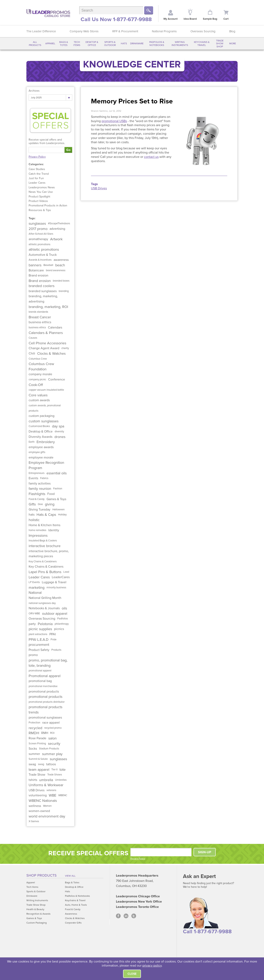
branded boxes (61, 281)
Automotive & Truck (43, 255)
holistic (34, 520)
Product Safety (39, 650)
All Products (35, 43)
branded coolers (42, 286)
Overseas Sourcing (203, 31)
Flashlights (37, 494)
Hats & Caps (46, 515)
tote (63, 770)
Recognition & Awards (38, 914)
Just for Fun (36, 178)
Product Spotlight (39, 197)
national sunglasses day (42, 603)
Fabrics (44, 478)
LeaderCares (61, 577)
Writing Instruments (180, 43)
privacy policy (152, 966)
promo (33, 655)
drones (60, 437)
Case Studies (37, 169)
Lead (66, 572)
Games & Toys (56, 499)
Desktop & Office (92, 43)
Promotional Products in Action (48, 205)
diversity (59, 431)
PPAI (53, 634)
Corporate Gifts (73, 923)
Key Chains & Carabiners (43, 562)
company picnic (37, 379)
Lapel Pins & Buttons (45, 572)
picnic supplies (40, 629)
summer (34, 754)
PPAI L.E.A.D (39, 640)
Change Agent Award (44, 348)
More (233, 43)
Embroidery (46, 442)
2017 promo (38, 229)
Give (40, 504)
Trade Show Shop (220, 44)
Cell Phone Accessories (47, 343)
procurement (39, 645)
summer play (52, 754)
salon (52, 738)
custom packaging (42, 416)
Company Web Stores (84, 31)
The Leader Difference (41, 31)
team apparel (39, 770)
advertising (57, 229)
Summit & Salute (38, 759)
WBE (52, 795)
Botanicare (36, 270)
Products (56, 650)
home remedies (37, 530)
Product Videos (38, 201)
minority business (56, 588)
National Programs (164, 31)
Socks (33, 749)
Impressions (38, 536)
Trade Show (37, 775)
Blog (232, 31)
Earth (32, 442)
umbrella (46, 780)
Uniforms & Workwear (46, 785)
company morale (40, 374)
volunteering (38, 795)
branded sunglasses (43, 291)
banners (35, 265)
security (54, 744)
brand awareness (56, 270)
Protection (34, 723)
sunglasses (37, 223)
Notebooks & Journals (44, 608)
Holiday (62, 515)
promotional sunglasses (45, 718)
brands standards (38, 312)
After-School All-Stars (41, 234)
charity (65, 348)
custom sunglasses (44, 421)
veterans (51, 790)
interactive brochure (45, 546)
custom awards (39, 400)
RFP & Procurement (125, 31)
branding (64, 291)
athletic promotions (39, 244)
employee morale (41, 457)
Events (33, 478)
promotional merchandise (43, 686)
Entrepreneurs (37, 473)
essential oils (57, 473)
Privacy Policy (37, 157)
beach (60, 265)
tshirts (33, 780)
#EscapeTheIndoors (59, 223)
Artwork (56, 239)
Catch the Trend (39, 174)
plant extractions (38, 634)
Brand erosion (38, 275)
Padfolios (63, 619)
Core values (38, 395)
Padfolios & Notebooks (157, 43)
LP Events (34, 582)
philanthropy (62, 624)
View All (70, 876)
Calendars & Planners (46, 333)
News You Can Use (41, 192)
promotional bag (40, 681)
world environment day (47, 816)
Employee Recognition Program (46, 465)
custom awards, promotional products (45, 408)
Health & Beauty (35, 909)
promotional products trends (45, 710)
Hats (124, 43)
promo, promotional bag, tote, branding (48, 663)
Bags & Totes (64, 43)
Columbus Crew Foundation (41, 366)
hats (32, 515)
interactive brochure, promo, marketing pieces (49, 554)
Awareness (71, 914)
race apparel (51, 723)
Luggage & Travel (54, 582)
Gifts (32, 504)
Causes (33, 338)
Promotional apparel (45, 676)
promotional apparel (40, 671)
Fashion (58, 489)
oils (64, 608)
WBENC (63, 795)
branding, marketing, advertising (43, 299)
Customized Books (39, 426)
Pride (54, 640)
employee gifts (37, 452)
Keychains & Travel (202, 43)
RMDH (34, 733)
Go (68, 150)
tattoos (51, 764)
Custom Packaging (37, 923)
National (35, 593)
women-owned (39, 811)
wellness (35, 806)
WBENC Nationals (43, 801)
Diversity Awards (41, 437)
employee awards (41, 447)
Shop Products (42, 875)
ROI (52, 733)
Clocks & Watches (51, 353)
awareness (61, 260)
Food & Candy (37, 499)
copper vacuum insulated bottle (46, 390)
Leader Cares (37, 183)
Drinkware (137, 43)
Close (132, 974)
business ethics (37, 327)
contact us (151, 157)
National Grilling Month (45, 598)
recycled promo (53, 728)
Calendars (55, 327)
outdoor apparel (55, 614)
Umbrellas (61, 780)
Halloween (58, 510)
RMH (45, 733)
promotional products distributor (47, 702)
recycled (35, 728)
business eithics (40, 322)
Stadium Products (49, 749)
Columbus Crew (38, 359)
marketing (37, 588)
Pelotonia (45, 624)
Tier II (54, 770)
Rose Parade (37, 738)
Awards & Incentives (40, 260)
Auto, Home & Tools (76, 905)
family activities (40, 483)
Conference (57, 379)
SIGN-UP (205, 852)
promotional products (44, 692)
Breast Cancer (40, 317)
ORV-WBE (34, 614)
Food (51, 494)
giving (50, 504)
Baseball (48, 265)
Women (47, 806)
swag (32, 764)
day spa (58, 426)
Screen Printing (37, 744)
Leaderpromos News (42, 187)
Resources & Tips (40, 210)
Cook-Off (36, 385)
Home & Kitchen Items (44, 525)
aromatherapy (38, 239)
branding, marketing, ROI (48, 307)
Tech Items (77, 43)
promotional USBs (114, 121)
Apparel (50, 43)
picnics (59, 629)
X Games (34, 821)
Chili (32, 353)
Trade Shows (55, 775)
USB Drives (37, 790)
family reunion (40, 489)
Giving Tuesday (39, 510)
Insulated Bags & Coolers (43, 541)
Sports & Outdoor (110, 43)
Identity (54, 530)
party (32, 624)
